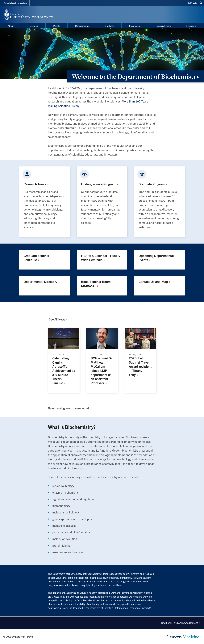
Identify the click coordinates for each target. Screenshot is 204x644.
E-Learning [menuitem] (191, 26)
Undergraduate (100, 184)
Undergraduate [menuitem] (82, 26)
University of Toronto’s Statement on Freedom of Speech (119, 608)
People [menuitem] (57, 26)
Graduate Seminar (36, 258)
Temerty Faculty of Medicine (15, 3)
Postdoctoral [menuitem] (135, 26)
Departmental (43, 282)
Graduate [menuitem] (109, 26)
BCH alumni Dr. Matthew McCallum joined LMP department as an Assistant (102, 370)
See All (58, 319)
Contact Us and (155, 282)
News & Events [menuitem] (164, 26)
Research (37, 184)
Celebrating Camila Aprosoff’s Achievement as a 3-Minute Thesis (64, 370)
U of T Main (192, 3)
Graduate (154, 184)
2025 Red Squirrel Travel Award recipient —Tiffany (140, 366)
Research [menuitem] (33, 26)
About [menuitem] (11, 26)
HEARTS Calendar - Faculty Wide (101, 258)
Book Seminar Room (96, 284)
